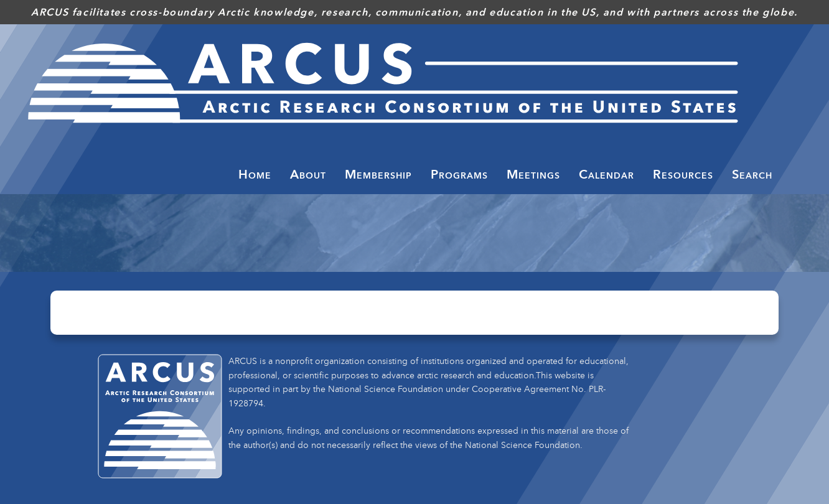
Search (752, 174)
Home (255, 174)
